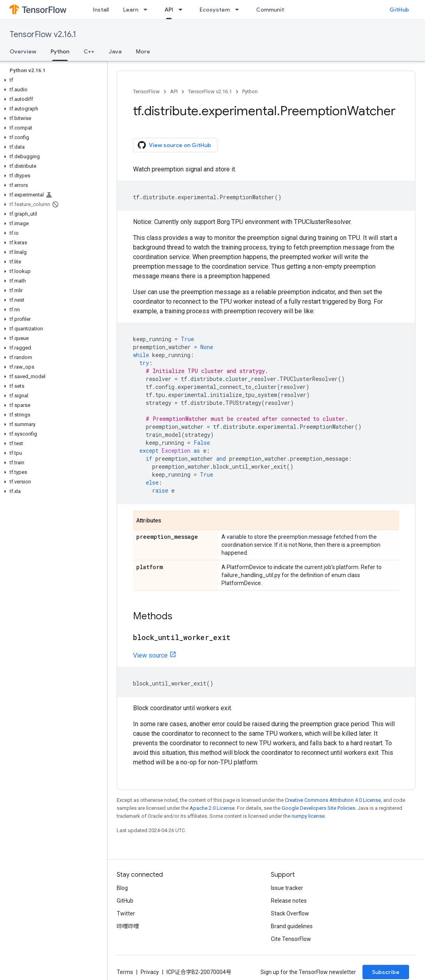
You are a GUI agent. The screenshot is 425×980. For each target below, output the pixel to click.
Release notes (289, 901)
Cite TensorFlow (291, 939)
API (174, 91)
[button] (52, 80)
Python (250, 91)
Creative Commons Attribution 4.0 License (333, 800)
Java (115, 51)
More (143, 51)
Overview (23, 51)
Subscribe (386, 972)
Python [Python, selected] (60, 51)
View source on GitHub (174, 145)
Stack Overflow (290, 913)
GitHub (399, 10)
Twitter (126, 913)
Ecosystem (215, 10)
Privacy (150, 972)
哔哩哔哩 (128, 926)
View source (150, 655)
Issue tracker (287, 888)
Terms (125, 972)
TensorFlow (146, 91)
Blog (122, 888)
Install (101, 10)
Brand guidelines (292, 926)
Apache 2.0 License (212, 808)
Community (272, 10)
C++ (89, 51)
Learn (131, 10)
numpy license (308, 816)
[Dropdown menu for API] (183, 10)
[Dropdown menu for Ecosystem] (239, 10)
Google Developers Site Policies (318, 808)
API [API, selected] (169, 10)
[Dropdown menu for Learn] (148, 10)
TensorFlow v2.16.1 (43, 34)
